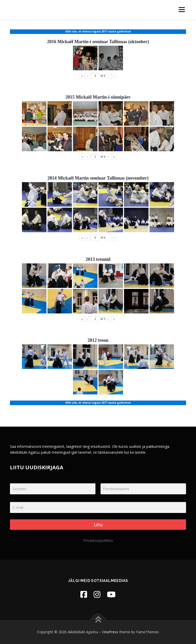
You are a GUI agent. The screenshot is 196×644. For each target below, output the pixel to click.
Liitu (98, 525)
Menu (182, 9)
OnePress (110, 632)
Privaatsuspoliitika (98, 540)
